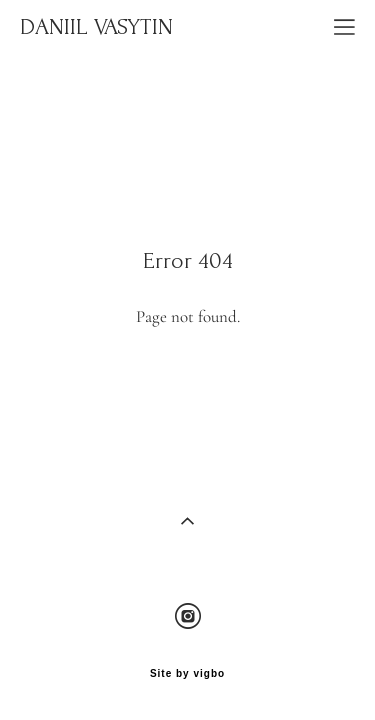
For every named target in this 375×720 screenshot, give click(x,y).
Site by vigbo (187, 662)
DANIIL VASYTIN (96, 27)
